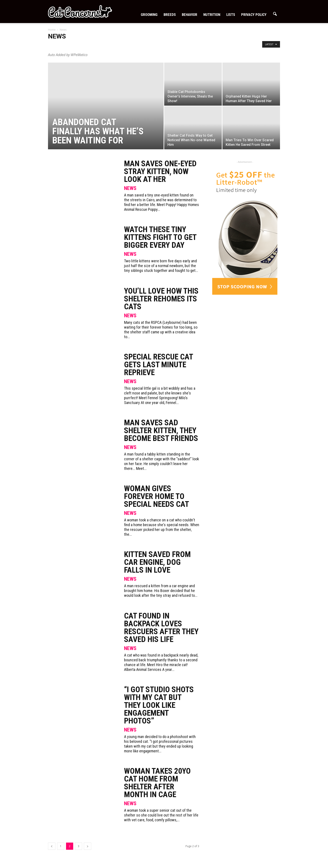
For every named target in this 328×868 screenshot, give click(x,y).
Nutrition (212, 15)
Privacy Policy (254, 15)
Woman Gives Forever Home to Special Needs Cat (157, 496)
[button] (275, 14)
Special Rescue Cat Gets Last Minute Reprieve (158, 365)
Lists (231, 15)
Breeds (170, 15)
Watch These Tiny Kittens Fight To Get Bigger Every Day (160, 237)
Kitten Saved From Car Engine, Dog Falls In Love (157, 562)
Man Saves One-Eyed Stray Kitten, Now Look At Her (160, 171)
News (130, 188)
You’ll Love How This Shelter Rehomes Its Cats (161, 299)
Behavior (190, 15)
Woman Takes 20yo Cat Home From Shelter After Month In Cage (157, 783)
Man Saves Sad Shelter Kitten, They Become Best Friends (161, 431)
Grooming (149, 15)
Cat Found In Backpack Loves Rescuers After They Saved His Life (161, 628)
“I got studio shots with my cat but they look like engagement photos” (159, 705)
